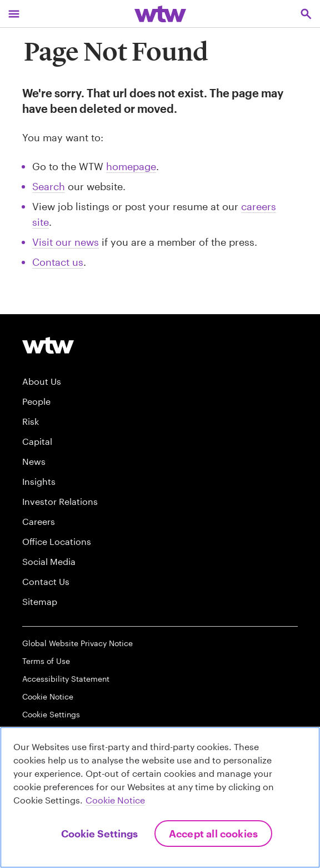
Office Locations (57, 541)
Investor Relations (60, 501)
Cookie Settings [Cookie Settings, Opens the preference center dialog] (99, 834)
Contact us (58, 262)
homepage (131, 166)
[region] (160, 797)
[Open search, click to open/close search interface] (306, 14)
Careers (39, 521)
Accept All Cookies (213, 834)
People (36, 401)
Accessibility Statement (66, 679)
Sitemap (40, 601)
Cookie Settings (51, 714)
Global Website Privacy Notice (77, 643)
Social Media (49, 561)
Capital (37, 441)
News (34, 461)
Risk (31, 421)
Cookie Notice (48, 696)
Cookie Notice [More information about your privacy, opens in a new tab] (115, 800)
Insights (39, 481)
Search (49, 186)
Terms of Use (46, 661)
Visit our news (66, 242)
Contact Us (46, 581)
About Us (42, 381)
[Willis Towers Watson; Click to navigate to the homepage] (160, 14)
